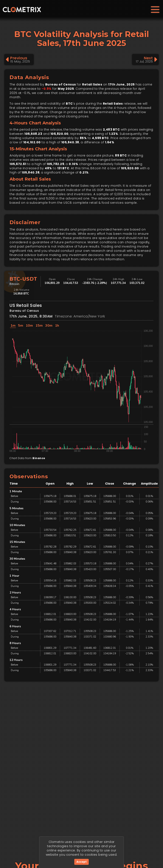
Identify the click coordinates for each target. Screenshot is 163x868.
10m (29, 326)
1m (13, 326)
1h (57, 326)
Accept (81, 862)
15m (39, 326)
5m (21, 326)
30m (49, 326)
